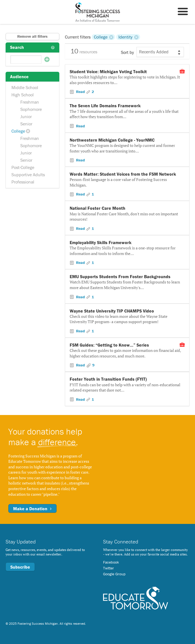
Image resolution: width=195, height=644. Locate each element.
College (18, 131)
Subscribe (20, 567)
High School (23, 95)
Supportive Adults (28, 175)
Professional (23, 182)
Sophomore (31, 109)
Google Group (114, 574)
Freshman (30, 102)
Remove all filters (32, 36)
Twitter (109, 568)
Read (81, 92)
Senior (26, 124)
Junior (26, 116)
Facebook (111, 562)
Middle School (25, 87)
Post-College (23, 167)
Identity (125, 37)
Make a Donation (32, 509)
